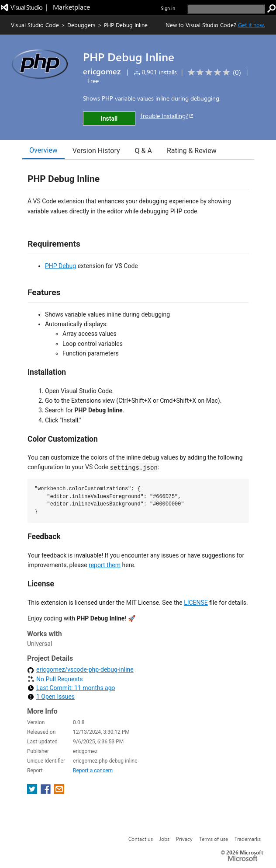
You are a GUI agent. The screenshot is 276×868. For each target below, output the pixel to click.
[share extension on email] (59, 792)
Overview (43, 150)
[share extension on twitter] (33, 792)
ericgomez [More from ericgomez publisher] (102, 71)
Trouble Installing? (167, 116)
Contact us (141, 839)
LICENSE (196, 603)
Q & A (143, 151)
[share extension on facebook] (47, 792)
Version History (96, 151)
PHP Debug (60, 266)
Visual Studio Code (35, 25)
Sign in (168, 8)
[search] (226, 9)
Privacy (184, 839)
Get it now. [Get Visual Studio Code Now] (252, 25)
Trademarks (248, 839)
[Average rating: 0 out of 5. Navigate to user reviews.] (213, 72)
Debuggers (81, 25)
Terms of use (214, 839)
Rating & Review (192, 151)
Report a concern (93, 770)
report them (105, 565)
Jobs (164, 839)
